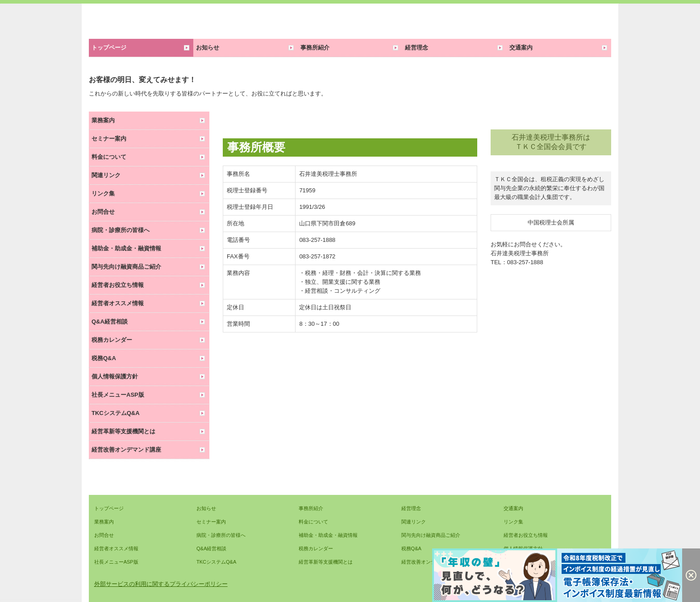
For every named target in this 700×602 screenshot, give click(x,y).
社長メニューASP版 (118, 395)
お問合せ (103, 212)
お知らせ (208, 48)
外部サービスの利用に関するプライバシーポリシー (161, 584)
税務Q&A (104, 358)
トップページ (109, 48)
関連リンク (106, 175)
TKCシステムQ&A (116, 413)
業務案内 (103, 120)
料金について (109, 157)
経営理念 (417, 48)
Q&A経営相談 (110, 322)
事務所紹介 (315, 48)
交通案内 (521, 48)
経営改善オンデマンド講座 (126, 450)
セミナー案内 (109, 139)
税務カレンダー (112, 340)
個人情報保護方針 (115, 376)
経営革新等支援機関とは (123, 431)
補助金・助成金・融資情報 (126, 248)
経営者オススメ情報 (118, 303)
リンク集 (103, 193)
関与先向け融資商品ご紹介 (126, 267)
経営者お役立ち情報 (118, 285)
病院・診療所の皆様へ (121, 230)
